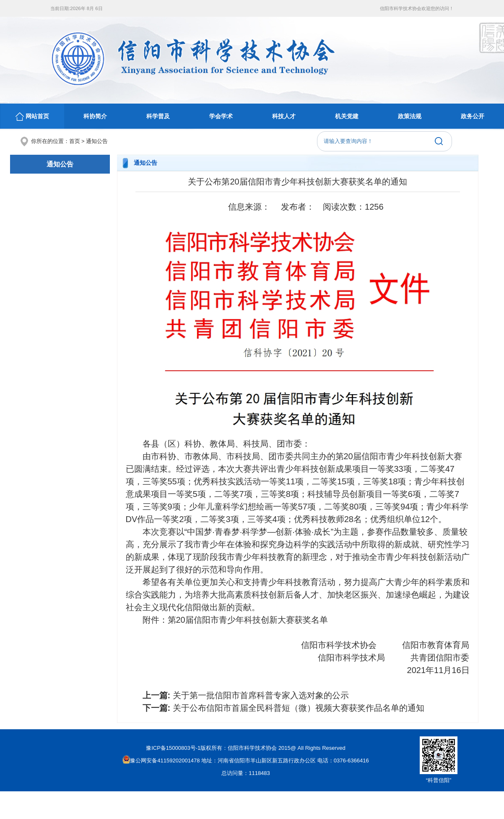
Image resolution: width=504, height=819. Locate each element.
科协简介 (95, 116)
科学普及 (158, 116)
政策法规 (410, 116)
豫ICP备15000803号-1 (173, 748)
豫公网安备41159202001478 (161, 760)
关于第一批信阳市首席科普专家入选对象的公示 (261, 695)
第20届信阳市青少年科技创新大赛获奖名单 (248, 620)
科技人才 (284, 116)
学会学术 (221, 116)
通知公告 (97, 141)
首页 (75, 141)
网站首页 (32, 117)
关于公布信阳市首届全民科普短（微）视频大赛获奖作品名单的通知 (299, 708)
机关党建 (347, 116)
